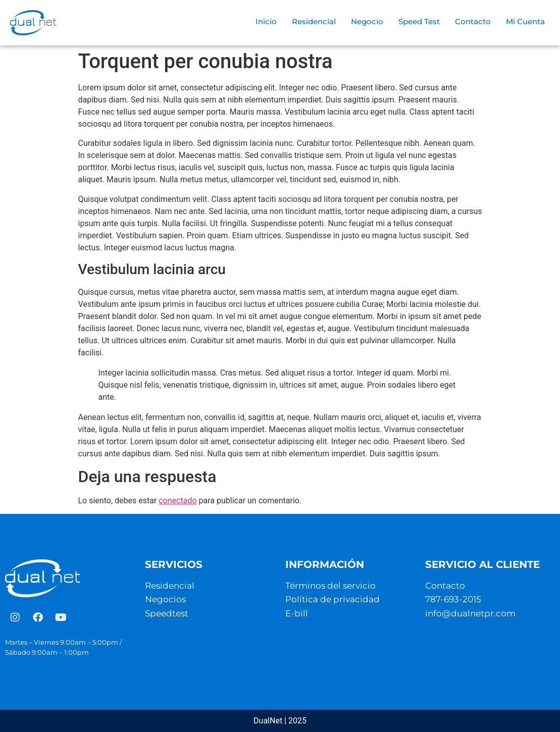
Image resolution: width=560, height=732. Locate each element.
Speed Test (419, 21)
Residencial (314, 21)
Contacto (473, 21)
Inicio (266, 21)
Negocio (367, 21)
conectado (177, 501)
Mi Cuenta (525, 21)
